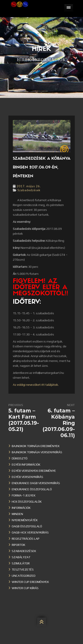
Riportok (18, 545)
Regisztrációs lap (26, 539)
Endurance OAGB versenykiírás (36, 483)
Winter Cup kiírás (25, 588)
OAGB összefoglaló (27, 526)
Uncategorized (24, 576)
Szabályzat (21, 557)
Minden (17, 514)
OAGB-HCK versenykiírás (30, 532)
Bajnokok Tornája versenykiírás (37, 452)
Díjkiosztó (20, 458)
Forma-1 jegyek (24, 495)
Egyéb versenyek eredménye (34, 471)
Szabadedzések (29, 190)
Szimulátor (21, 563)
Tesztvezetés (23, 569)
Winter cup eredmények (30, 582)
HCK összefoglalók (27, 502)
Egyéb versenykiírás (27, 477)
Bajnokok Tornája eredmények (36, 446)
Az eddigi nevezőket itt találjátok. (36, 385)
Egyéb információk (26, 464)
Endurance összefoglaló (32, 489)
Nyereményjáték (25, 520)
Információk (21, 508)
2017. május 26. (29, 186)
